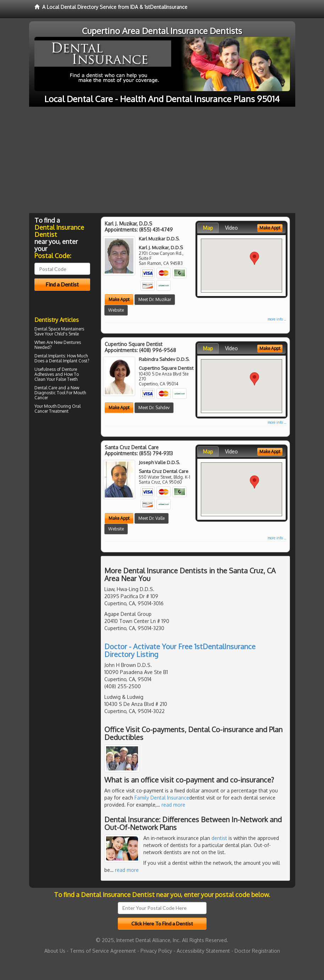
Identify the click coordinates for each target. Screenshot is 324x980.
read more (173, 805)
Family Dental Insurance (162, 798)
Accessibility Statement (203, 951)
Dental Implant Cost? (69, 361)
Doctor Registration (257, 951)
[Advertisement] (162, 160)
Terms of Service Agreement (103, 951)
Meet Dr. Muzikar (155, 299)
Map (208, 228)
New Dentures (67, 342)
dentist (219, 838)
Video (231, 228)
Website (116, 310)
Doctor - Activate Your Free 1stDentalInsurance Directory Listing (180, 650)
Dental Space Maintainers (59, 329)
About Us (55, 951)
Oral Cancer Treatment (57, 409)
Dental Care (46, 388)
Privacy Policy (156, 951)
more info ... (277, 319)
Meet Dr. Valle (152, 518)
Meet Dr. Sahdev (154, 408)
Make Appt (119, 299)
